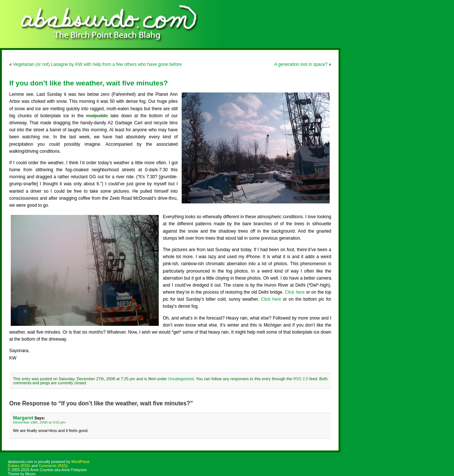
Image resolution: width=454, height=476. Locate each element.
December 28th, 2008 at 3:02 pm (39, 422)
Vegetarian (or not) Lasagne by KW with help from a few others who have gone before (97, 64)
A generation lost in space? (301, 64)
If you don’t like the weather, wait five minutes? (89, 83)
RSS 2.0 (301, 379)
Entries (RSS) (19, 466)
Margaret (23, 418)
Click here (295, 292)
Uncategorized (181, 379)
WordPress (80, 462)
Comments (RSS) (53, 466)
